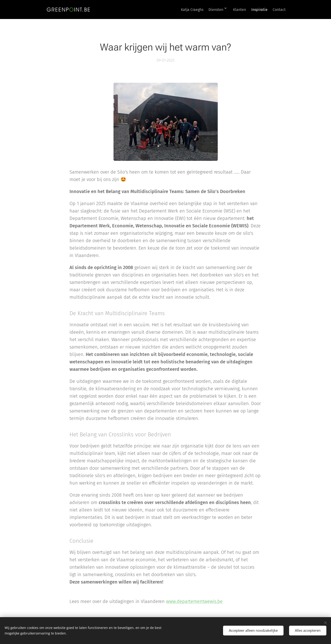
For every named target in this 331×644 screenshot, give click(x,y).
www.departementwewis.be (194, 602)
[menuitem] (179, 10)
